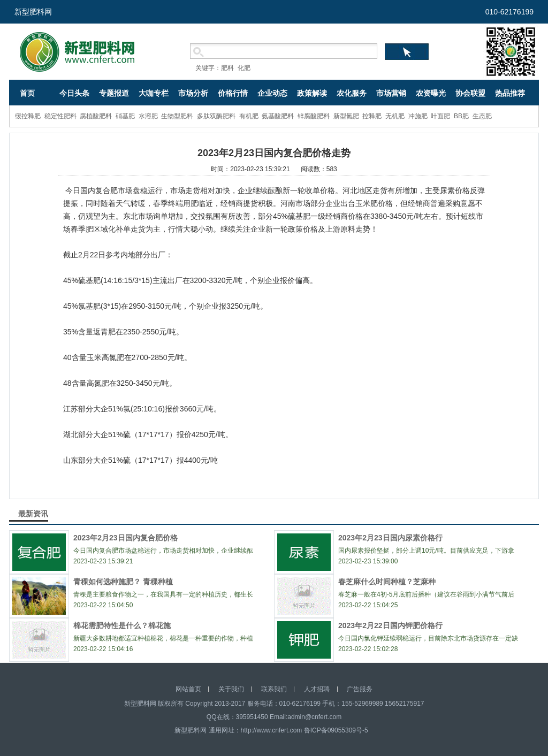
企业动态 (272, 93)
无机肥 (395, 116)
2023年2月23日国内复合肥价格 (125, 538)
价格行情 (233, 93)
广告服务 (360, 689)
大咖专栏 (154, 93)
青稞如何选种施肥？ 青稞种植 (123, 582)
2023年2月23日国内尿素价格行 (390, 538)
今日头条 (74, 93)
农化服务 (352, 93)
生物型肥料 (177, 116)
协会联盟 (470, 93)
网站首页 (188, 689)
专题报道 (114, 93)
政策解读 (312, 93)
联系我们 (274, 689)
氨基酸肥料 (278, 116)
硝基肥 (125, 116)
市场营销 (391, 93)
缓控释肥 (28, 116)
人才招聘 (317, 689)
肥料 (227, 68)
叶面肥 (440, 116)
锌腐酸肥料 (314, 116)
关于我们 (231, 689)
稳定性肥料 (60, 116)
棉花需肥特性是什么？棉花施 (122, 625)
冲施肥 (418, 116)
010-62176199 (509, 12)
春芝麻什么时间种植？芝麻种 (387, 582)
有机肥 (249, 116)
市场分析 (193, 93)
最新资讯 (33, 514)
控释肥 (372, 116)
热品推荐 (510, 93)
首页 (27, 93)
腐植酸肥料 (96, 116)
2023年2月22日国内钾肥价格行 (390, 625)
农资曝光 (431, 93)
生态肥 (482, 116)
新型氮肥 (346, 116)
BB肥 (461, 116)
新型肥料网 (33, 12)
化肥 (244, 68)
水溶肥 (148, 116)
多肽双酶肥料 (216, 116)
